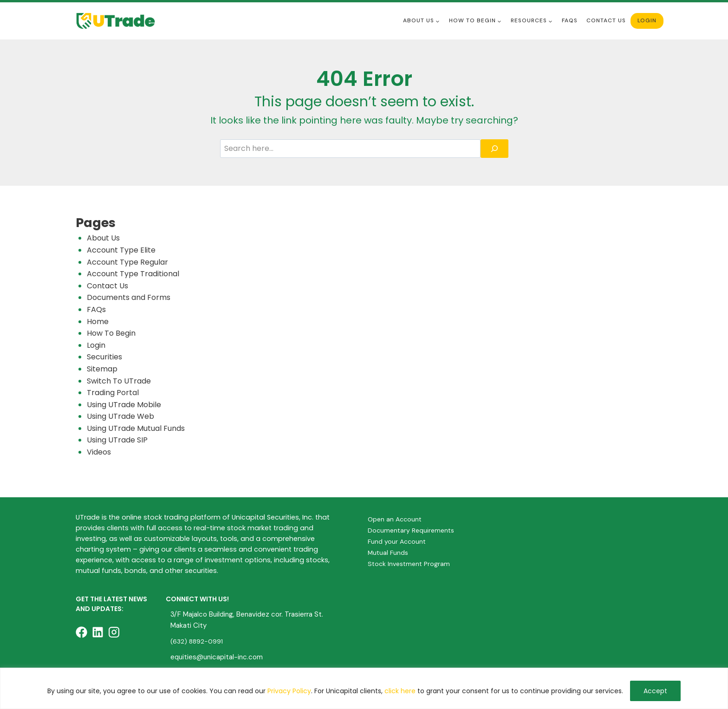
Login (647, 20)
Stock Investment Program (410, 564)
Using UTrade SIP (117, 440)
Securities (104, 357)
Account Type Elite (121, 250)
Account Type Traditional (133, 274)
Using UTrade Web (120, 416)
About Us (103, 238)
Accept (655, 691)
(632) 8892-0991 (198, 641)
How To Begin (111, 333)
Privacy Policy (289, 691)
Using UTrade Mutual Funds (136, 428)
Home (98, 322)
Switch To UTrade (119, 381)
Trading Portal (113, 393)
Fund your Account (397, 541)
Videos (99, 452)
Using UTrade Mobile (124, 405)
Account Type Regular (127, 262)
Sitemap (102, 369)
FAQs (96, 309)
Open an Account (396, 519)
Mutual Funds (388, 553)
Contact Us (606, 20)
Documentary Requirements (412, 530)
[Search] (494, 149)
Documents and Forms (129, 297)
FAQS (570, 20)
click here (400, 691)
